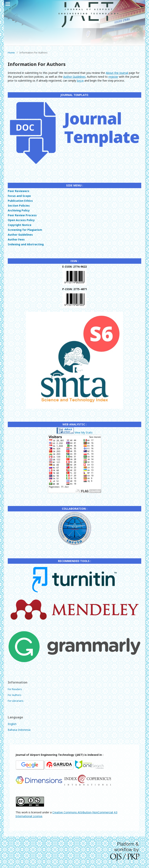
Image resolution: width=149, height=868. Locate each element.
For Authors (15, 695)
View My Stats (84, 432)
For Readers (15, 689)
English (12, 724)
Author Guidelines (74, 77)
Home (11, 53)
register (113, 77)
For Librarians (16, 701)
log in (80, 81)
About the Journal (117, 73)
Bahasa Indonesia (19, 730)
